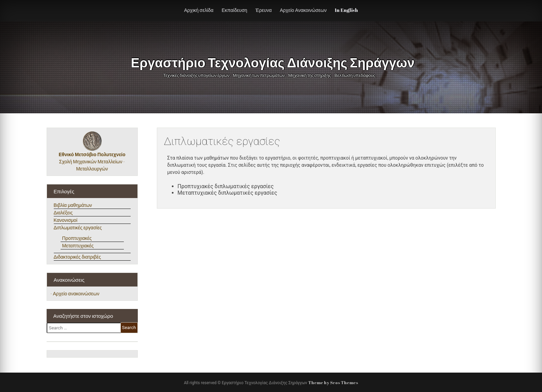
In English (346, 10)
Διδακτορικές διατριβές (77, 257)
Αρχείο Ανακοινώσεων (303, 10)
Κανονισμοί (66, 220)
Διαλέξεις (63, 213)
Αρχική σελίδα (199, 10)
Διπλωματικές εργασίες (78, 227)
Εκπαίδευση (234, 10)
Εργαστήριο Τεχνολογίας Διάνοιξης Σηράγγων (268, 62)
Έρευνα (264, 10)
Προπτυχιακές (77, 238)
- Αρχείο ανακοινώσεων (75, 293)
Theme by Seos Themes (333, 382)
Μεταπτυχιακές (78, 246)
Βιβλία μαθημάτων (73, 205)
